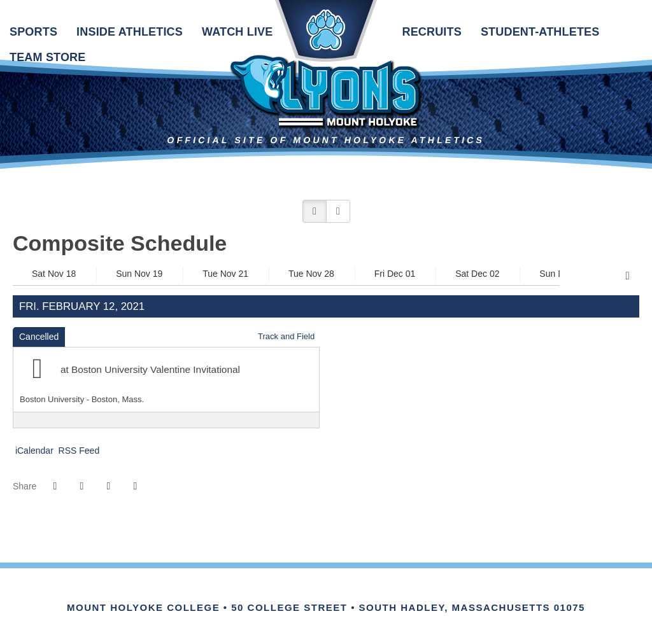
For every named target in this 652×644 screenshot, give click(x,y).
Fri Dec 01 (395, 274)
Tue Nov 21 (225, 274)
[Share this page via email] (108, 486)
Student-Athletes (540, 32)
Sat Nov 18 (54, 274)
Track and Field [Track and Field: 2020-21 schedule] (286, 336)
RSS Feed (78, 451)
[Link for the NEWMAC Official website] (273, 594)
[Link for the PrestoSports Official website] (379, 594)
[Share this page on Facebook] (55, 486)
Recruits (431, 32)
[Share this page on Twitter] (81, 486)
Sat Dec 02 (477, 274)
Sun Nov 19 (139, 274)
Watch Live (237, 32)
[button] (315, 211)
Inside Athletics (130, 32)
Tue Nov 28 (311, 274)
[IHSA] (308, 594)
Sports (33, 32)
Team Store (47, 57)
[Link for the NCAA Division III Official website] (344, 594)
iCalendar (33, 451)
